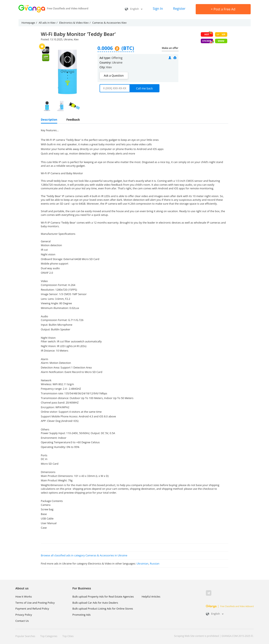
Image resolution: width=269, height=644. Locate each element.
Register (179, 9)
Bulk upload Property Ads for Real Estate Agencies (103, 597)
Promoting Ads (82, 615)
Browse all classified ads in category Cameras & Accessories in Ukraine (84, 555)
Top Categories (49, 636)
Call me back (144, 88)
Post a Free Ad (223, 9)
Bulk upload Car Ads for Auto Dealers (95, 603)
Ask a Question (114, 76)
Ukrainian (142, 563)
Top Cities (68, 636)
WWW (221, 41)
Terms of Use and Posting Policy (35, 603)
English (134, 9)
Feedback (73, 120)
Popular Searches (25, 636)
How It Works (24, 597)
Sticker (208, 41)
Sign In (158, 9)
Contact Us (22, 621)
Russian (155, 563)
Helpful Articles (151, 597)
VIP (221, 35)
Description (49, 120)
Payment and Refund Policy (32, 609)
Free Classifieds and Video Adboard (230, 606)
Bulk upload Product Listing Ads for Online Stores (103, 609)
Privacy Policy (24, 615)
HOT (209, 34)
